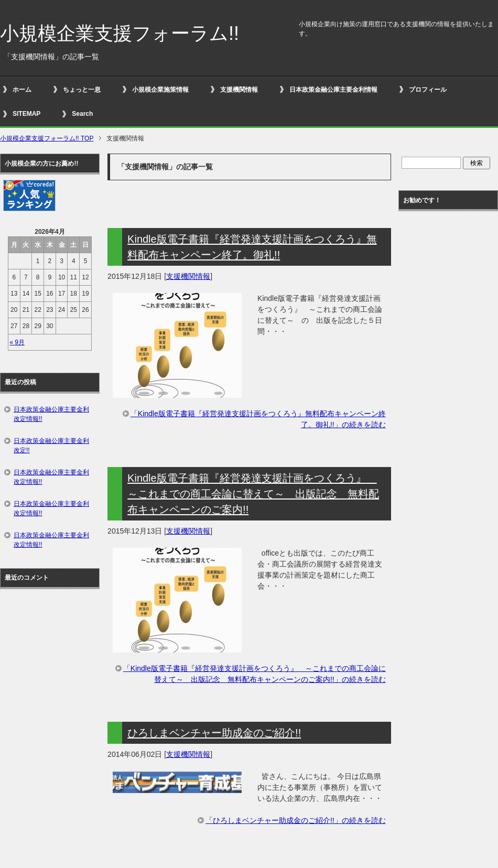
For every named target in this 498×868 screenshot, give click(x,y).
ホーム (22, 90)
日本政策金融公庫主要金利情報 (333, 90)
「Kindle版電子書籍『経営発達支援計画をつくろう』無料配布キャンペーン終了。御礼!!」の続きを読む (258, 419)
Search (82, 114)
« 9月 (17, 342)
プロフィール (428, 90)
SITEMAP (26, 114)
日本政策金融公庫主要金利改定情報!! (51, 414)
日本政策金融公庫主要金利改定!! (51, 446)
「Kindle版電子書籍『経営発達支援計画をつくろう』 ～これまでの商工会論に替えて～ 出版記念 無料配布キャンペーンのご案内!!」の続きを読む (255, 674)
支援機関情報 (239, 90)
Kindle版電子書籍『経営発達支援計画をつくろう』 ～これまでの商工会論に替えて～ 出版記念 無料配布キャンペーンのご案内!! (253, 494)
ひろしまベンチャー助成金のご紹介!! (214, 733)
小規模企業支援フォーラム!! (120, 33)
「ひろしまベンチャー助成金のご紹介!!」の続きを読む (296, 820)
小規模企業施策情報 (160, 90)
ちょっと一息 (82, 90)
